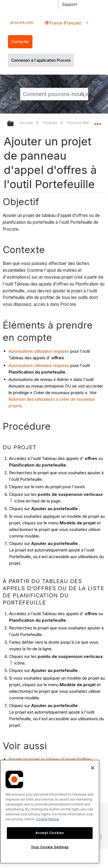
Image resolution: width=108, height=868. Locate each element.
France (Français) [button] (65, 23)
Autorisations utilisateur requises (39, 351)
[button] (83, 94)
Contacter (20, 42)
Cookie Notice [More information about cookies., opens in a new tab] (47, 819)
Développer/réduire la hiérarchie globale (14, 124)
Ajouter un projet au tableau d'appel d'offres (50, 759)
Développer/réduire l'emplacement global (98, 122)
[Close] (93, 768)
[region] (50, 812)
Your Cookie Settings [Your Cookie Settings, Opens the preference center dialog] (50, 847)
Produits (51, 123)
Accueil (27, 123)
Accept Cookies (50, 833)
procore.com (22, 22)
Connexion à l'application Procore (41, 60)
